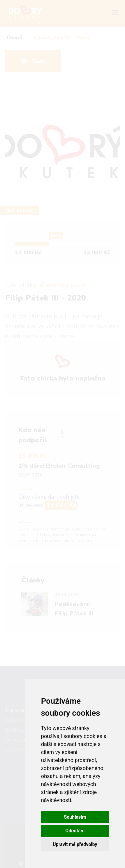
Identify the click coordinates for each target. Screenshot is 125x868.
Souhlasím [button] (75, 817)
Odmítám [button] (75, 831)
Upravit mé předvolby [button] (75, 844)
